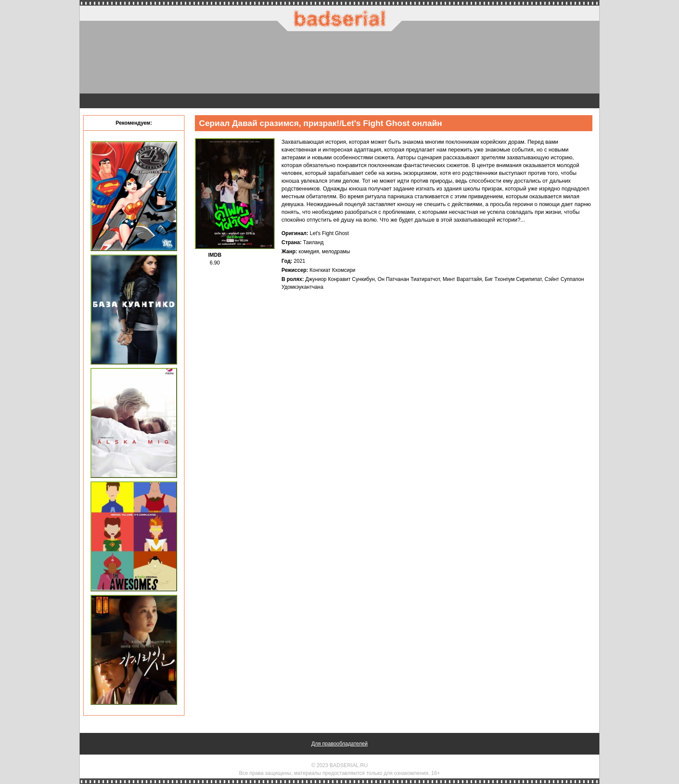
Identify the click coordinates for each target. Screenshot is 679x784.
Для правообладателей (339, 744)
